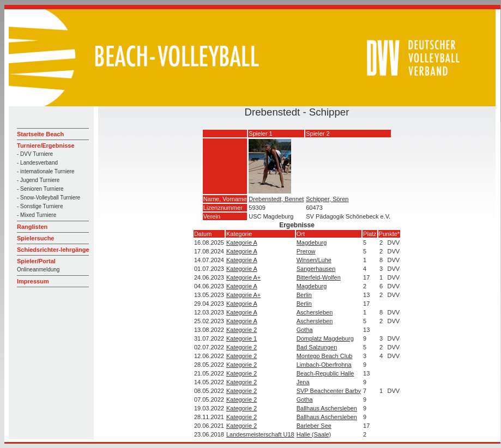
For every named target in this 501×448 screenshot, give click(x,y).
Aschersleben (315, 312)
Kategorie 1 (242, 338)
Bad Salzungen (317, 347)
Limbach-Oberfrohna (324, 365)
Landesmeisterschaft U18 (260, 434)
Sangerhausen (316, 269)
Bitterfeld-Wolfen (319, 277)
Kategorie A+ (243, 277)
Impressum (33, 281)
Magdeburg (312, 243)
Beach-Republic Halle (325, 373)
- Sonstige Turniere (40, 206)
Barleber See (314, 426)
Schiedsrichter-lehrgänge (53, 250)
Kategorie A (242, 243)
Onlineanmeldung (38, 270)
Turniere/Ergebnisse (46, 146)
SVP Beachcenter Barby (329, 391)
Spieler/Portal (36, 261)
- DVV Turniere (35, 154)
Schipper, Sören (327, 199)
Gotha (305, 330)
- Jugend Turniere (38, 180)
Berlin (304, 295)
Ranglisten (32, 227)
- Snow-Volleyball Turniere (49, 198)
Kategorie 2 (242, 330)
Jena (303, 382)
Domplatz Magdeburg (325, 338)
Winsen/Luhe (314, 260)
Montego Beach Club (325, 356)
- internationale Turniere (46, 171)
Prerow (306, 251)
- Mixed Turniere (37, 215)
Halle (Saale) (314, 434)
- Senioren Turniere (40, 189)
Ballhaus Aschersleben (327, 408)
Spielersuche (35, 238)
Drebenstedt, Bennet (276, 199)
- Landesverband (37, 163)
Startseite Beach (40, 134)
